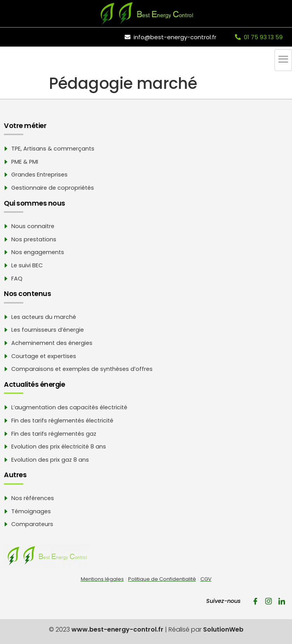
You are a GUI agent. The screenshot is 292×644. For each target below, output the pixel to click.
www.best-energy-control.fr (117, 629)
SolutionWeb (223, 629)
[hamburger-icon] (283, 60)
